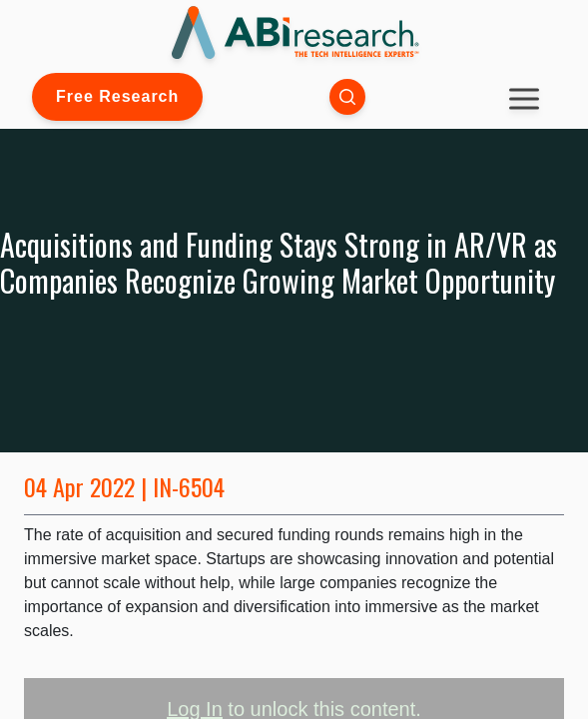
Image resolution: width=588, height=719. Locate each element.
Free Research (117, 96)
